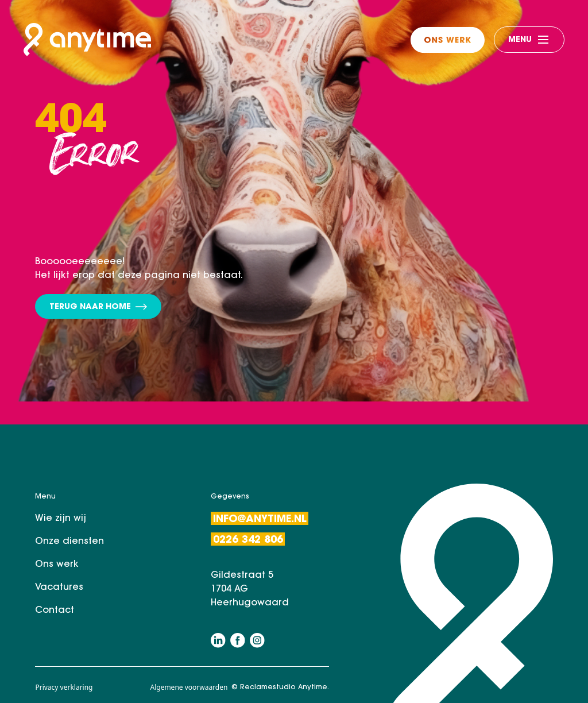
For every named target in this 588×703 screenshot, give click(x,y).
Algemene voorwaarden (189, 687)
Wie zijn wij (61, 519)
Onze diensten (69, 542)
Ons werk (57, 565)
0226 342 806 (248, 540)
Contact (55, 611)
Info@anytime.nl (260, 520)
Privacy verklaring (64, 687)
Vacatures (59, 588)
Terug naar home (98, 308)
